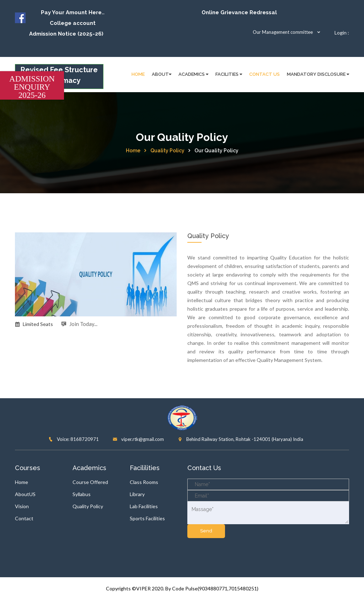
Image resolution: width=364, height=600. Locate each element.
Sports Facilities (147, 518)
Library (137, 494)
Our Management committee (287, 32)
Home (133, 151)
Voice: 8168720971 (74, 439)
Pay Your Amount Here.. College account (73, 18)
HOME (138, 74)
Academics (193, 74)
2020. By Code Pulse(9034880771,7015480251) (205, 588)
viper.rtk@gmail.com (138, 439)
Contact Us (264, 74)
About (162, 74)
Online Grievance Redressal (239, 12)
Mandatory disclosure (318, 74)
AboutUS (25, 494)
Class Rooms (144, 482)
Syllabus (82, 494)
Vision (22, 506)
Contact (24, 518)
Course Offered (90, 482)
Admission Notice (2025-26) (66, 34)
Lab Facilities (144, 506)
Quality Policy (167, 151)
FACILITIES (229, 74)
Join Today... (79, 324)
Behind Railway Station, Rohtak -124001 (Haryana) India (240, 439)
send (206, 531)
